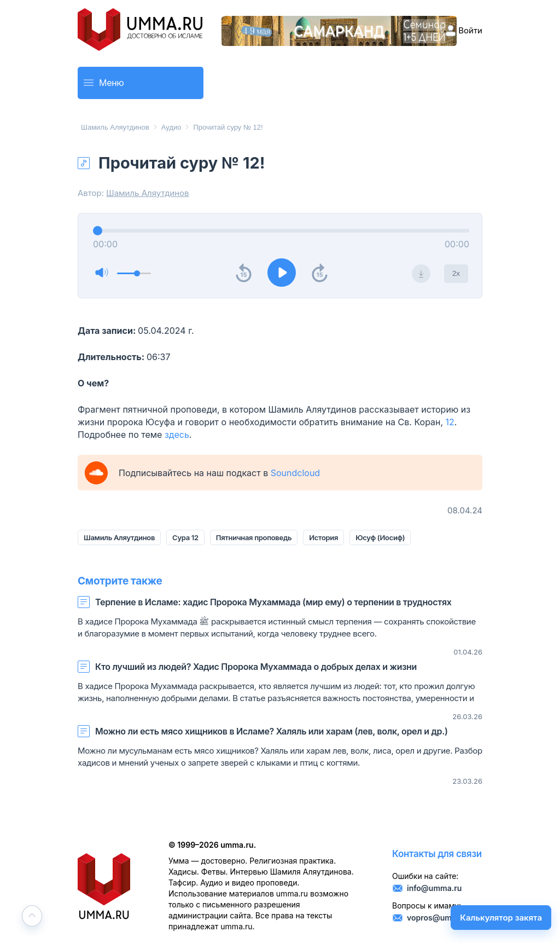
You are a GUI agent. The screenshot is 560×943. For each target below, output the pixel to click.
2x (456, 273)
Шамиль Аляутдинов (115, 127)
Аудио (171, 127)
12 (450, 422)
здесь (177, 435)
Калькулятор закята (501, 918)
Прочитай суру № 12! (228, 127)
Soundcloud (295, 473)
